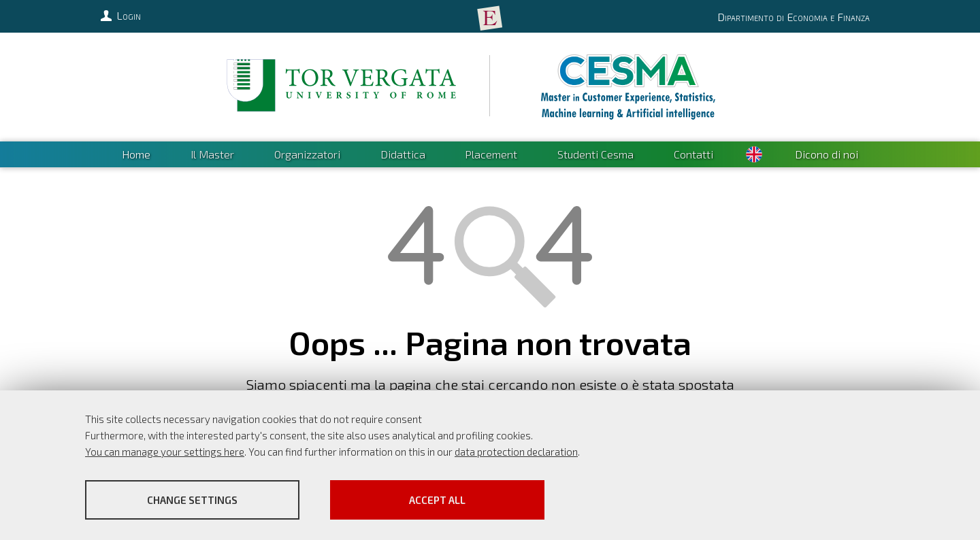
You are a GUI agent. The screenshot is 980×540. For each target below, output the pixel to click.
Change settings (192, 500)
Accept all (437, 500)
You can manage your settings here (165, 452)
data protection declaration (516, 452)
